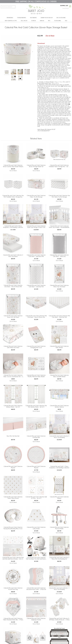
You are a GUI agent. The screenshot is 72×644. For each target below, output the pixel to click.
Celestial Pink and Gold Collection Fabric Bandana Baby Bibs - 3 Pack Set (13, 619)
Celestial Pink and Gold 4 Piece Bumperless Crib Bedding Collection (13, 227)
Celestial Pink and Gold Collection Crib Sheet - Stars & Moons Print (13, 286)
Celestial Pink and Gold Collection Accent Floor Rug (13, 589)
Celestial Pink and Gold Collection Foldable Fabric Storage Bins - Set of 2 (59, 166)
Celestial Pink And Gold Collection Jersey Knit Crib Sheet (13, 316)
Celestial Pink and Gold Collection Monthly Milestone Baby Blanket (36, 376)
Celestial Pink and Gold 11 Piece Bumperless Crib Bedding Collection (59, 467)
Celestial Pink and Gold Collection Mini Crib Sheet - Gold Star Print (59, 316)
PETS (49, 21)
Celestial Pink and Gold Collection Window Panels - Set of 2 (13, 406)
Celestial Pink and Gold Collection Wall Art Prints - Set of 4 (36, 497)
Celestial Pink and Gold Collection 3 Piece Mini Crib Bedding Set (59, 558)
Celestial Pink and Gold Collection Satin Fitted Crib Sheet (13, 347)
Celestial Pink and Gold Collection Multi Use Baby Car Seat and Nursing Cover (36, 558)
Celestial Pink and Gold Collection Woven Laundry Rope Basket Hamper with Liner (13, 166)
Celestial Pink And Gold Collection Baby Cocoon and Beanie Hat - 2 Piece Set (13, 376)
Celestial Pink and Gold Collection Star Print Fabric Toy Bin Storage (59, 196)
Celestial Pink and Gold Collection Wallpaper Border (36, 619)
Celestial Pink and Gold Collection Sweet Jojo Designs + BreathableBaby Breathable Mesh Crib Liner (59, 227)
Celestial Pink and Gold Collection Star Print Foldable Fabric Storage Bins (13, 196)
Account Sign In (66, 8)
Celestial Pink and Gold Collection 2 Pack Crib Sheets (13, 256)
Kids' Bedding (33, 18)
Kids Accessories (61, 18)
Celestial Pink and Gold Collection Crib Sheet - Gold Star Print (36, 286)
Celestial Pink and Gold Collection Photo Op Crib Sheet (59, 286)
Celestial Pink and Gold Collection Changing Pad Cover (36, 347)
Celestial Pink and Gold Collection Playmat (13, 467)
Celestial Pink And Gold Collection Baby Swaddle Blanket (59, 376)
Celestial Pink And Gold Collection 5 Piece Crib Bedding (59, 437)
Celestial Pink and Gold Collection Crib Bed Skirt (36, 437)
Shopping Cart (64, 6)
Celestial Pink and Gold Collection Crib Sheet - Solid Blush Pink (36, 256)
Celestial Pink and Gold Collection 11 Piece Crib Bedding (59, 589)
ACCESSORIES (58, 21)
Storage (34, 21)
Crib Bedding (10, 18)
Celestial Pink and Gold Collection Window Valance (59, 406)
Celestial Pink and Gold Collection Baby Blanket (59, 347)
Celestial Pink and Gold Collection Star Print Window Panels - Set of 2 (36, 406)
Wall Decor (24, 21)
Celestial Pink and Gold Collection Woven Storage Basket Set (36, 166)
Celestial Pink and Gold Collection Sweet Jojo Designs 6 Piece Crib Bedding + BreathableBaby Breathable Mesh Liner (36, 227)
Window (42, 21)
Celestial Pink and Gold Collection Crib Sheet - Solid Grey (59, 256)
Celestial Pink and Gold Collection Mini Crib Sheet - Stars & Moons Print (36, 316)
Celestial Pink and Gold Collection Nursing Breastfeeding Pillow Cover (13, 528)
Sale (66, 21)
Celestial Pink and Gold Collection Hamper (59, 497)
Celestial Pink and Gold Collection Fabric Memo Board (13, 497)
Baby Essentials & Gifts (11, 21)
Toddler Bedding (22, 18)
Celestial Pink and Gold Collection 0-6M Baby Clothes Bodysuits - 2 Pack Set (59, 619)
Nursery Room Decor (47, 18)
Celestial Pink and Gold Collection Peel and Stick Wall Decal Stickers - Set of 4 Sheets (13, 558)
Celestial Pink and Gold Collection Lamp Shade (36, 528)
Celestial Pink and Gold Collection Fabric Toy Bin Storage (36, 196)
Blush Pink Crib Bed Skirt (13, 436)
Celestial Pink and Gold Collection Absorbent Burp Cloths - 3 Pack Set (36, 589)
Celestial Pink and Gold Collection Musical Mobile (59, 528)
